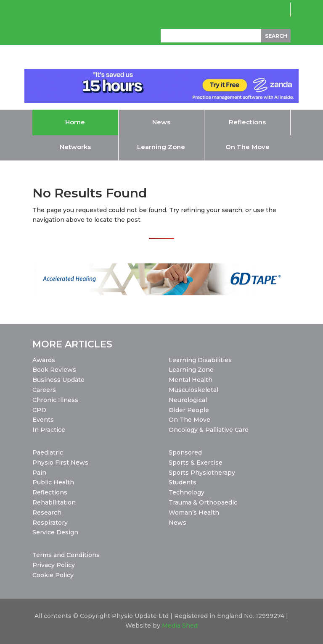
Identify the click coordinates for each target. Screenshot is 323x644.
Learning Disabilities (200, 360)
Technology (187, 492)
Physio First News (60, 463)
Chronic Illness (55, 400)
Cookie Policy (53, 575)
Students (183, 482)
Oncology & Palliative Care (209, 430)
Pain (39, 473)
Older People (189, 410)
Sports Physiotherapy (202, 473)
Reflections (50, 492)
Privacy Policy (54, 565)
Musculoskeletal (193, 390)
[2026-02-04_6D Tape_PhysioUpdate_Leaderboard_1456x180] (161, 293)
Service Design (55, 532)
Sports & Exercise (196, 463)
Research (47, 513)
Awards (44, 360)
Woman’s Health (194, 513)
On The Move (189, 420)
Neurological (188, 400)
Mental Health (191, 380)
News (177, 523)
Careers (44, 390)
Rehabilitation (54, 502)
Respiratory (50, 523)
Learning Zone (191, 370)
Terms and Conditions (66, 555)
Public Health (53, 482)
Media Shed (180, 626)
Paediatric (48, 452)
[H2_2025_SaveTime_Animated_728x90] (162, 101)
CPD (39, 410)
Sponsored (185, 452)
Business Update (58, 380)
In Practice (49, 430)
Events (43, 420)
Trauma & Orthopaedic (203, 502)
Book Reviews (54, 370)
